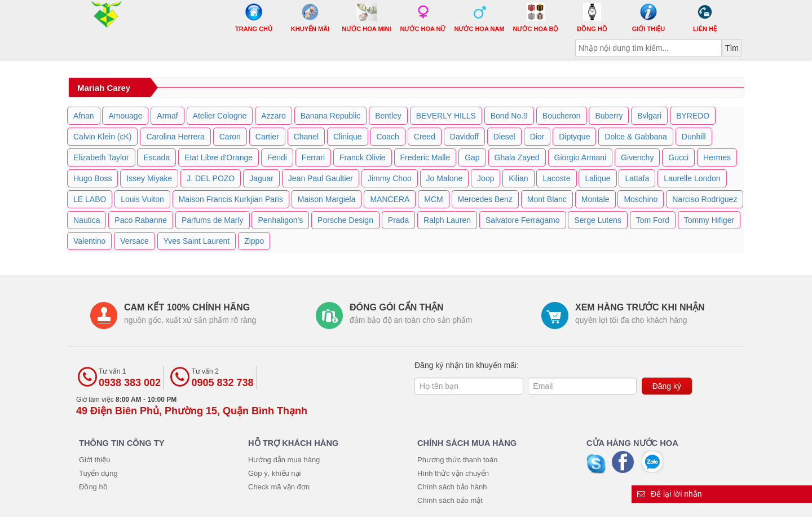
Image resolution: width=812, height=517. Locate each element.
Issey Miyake (149, 178)
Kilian (518, 178)
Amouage (125, 116)
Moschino (641, 199)
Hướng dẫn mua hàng (284, 460)
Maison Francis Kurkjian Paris (231, 199)
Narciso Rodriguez (705, 199)
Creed (425, 137)
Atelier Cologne (220, 116)
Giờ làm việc (192, 406)
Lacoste (556, 178)
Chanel (306, 137)
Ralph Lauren (447, 220)
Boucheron (562, 116)
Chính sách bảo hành (452, 487)
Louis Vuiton (142, 199)
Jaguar (261, 178)
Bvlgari (649, 116)
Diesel (504, 137)
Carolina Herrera (175, 137)
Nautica (87, 220)
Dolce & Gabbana (636, 137)
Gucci (678, 157)
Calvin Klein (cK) (102, 137)
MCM (433, 199)
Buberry (609, 116)
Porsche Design (345, 220)
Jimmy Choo (390, 178)
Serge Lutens (597, 220)
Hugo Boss (92, 178)
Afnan (84, 116)
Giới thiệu (94, 460)
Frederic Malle (425, 157)
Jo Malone (445, 178)
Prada (398, 220)
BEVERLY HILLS (446, 116)
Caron (230, 137)
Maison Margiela (327, 199)
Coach (387, 137)
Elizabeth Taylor (101, 157)
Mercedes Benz (485, 199)
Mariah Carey (104, 88)
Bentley (388, 116)
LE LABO (90, 199)
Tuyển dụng (98, 473)
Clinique (348, 137)
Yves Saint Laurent (197, 241)
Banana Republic (331, 116)
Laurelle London (692, 178)
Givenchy (637, 157)
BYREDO (693, 116)
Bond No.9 (509, 116)
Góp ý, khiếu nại (275, 473)
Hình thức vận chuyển (453, 473)
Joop (486, 178)
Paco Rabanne (141, 220)
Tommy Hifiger (709, 220)
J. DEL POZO (211, 178)
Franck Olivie (363, 157)
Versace (134, 241)
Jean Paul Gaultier (321, 178)
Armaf (167, 116)
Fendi (277, 157)
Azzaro (273, 116)
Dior (537, 137)
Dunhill (694, 137)
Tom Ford (653, 220)
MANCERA (390, 199)
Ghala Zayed (517, 157)
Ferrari (313, 157)
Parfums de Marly (213, 220)
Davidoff (464, 137)
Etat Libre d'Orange (219, 157)
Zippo (254, 241)
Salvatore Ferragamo (523, 220)
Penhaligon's (280, 220)
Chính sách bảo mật (450, 500)
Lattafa (637, 178)
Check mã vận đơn (279, 487)
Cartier (267, 137)
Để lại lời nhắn (670, 494)
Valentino (89, 241)
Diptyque (574, 137)
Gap (472, 157)
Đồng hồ (93, 487)
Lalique (597, 178)
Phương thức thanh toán (457, 460)
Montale (595, 199)
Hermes (717, 157)
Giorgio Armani (581, 157)
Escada (156, 157)
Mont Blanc (547, 199)
